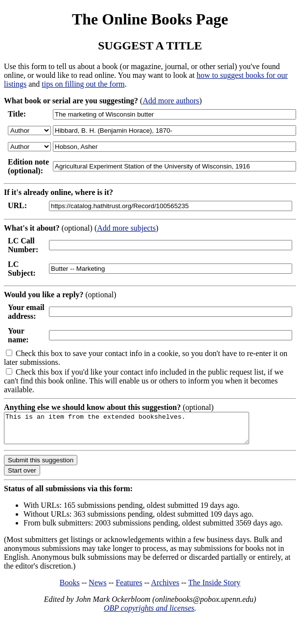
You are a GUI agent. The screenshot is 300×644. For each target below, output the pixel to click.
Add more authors (171, 101)
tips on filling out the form (83, 84)
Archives (165, 588)
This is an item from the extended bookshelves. (141, 431)
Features (129, 588)
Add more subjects (126, 228)
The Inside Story (215, 588)
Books (70, 588)
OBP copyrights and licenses (149, 614)
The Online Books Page (150, 19)
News (97, 588)
